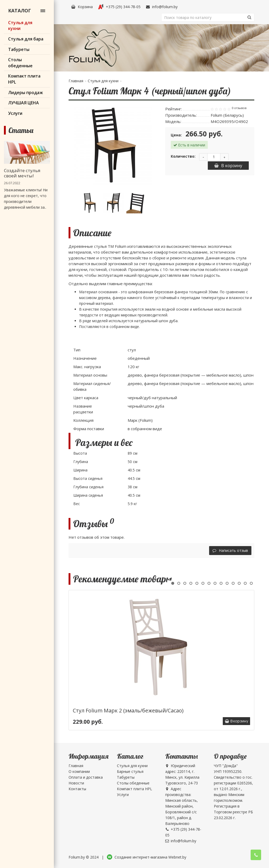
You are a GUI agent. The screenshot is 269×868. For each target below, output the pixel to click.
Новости (76, 783)
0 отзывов (239, 108)
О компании (79, 771)
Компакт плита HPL (134, 789)
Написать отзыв (230, 550)
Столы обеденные (133, 783)
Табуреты (126, 777)
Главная (76, 81)
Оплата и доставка (86, 777)
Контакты (77, 789)
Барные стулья (130, 771)
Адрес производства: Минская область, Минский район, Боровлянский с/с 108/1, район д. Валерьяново (182, 806)
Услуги (123, 795)
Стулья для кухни (103, 81)
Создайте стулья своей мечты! (22, 173)
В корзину (228, 166)
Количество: (183, 156)
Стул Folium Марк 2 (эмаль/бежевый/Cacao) (128, 710)
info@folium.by (162, 7)
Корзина (82, 7)
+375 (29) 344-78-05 (119, 7)
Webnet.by (177, 857)
